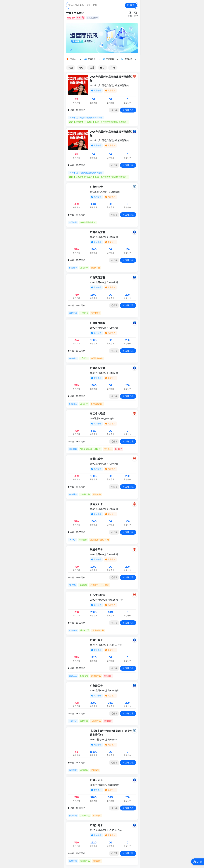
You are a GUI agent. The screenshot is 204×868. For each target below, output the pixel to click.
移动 (102, 68)
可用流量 (112, 59)
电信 (81, 68)
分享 (114, 110)
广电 (113, 68)
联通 (92, 68)
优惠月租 (94, 59)
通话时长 (130, 59)
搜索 (131, 5)
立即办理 (128, 110)
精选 (71, 68)
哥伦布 (76, 59)
